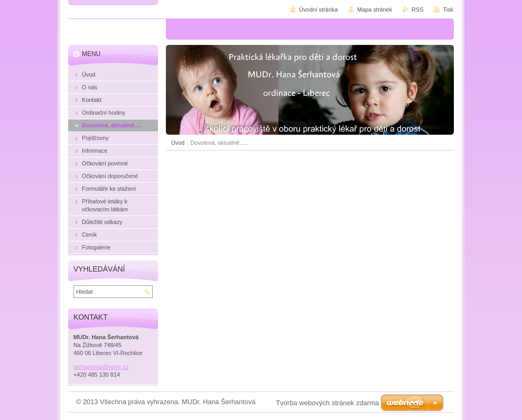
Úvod (178, 143)
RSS (417, 10)
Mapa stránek (375, 10)
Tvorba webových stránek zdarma (327, 403)
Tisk (448, 10)
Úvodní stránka (318, 10)
